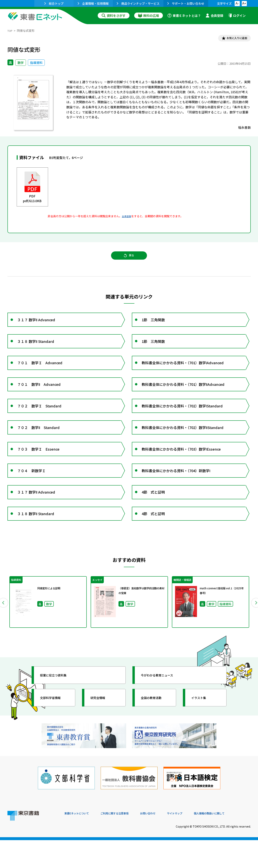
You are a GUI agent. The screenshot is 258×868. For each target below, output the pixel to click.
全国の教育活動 (155, 732)
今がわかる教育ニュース (162, 710)
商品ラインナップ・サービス (138, 3)
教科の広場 (149, 16)
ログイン (237, 16)
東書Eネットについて (79, 841)
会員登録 (214, 16)
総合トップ (54, 3)
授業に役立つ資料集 (58, 710)
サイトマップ (192, 841)
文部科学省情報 (54, 732)
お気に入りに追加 (234, 39)
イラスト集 (202, 732)
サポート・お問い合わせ (186, 3)
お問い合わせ (162, 841)
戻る (129, 259)
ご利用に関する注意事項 (123, 841)
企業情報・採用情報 (93, 3)
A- (237, 3)
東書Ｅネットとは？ (184, 16)
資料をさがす (114, 16)
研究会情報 (101, 732)
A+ (244, 3)
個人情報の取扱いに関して (232, 841)
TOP (10, 31)
